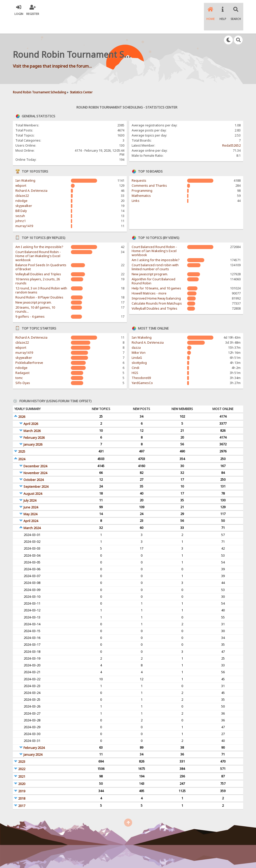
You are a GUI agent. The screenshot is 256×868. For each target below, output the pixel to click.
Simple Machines (116, 855)
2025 (22, 437)
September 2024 (36, 472)
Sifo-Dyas (23, 368)
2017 (22, 791)
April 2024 (31, 506)
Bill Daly (21, 196)
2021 (22, 762)
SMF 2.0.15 (73, 855)
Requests (139, 166)
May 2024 (30, 499)
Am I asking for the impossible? (39, 232)
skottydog (139, 348)
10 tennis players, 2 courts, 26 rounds (38, 267)
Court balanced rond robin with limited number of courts (155, 252)
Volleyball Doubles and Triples (38, 260)
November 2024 (35, 458)
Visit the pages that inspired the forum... (52, 51)
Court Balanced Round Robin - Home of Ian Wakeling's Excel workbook (38, 241)
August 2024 (33, 479)
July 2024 (30, 486)
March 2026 (32, 416)
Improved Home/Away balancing (156, 284)
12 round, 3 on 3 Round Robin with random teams (41, 276)
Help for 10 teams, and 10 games (156, 274)
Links (136, 186)
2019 (22, 777)
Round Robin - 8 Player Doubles (39, 283)
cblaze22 (22, 181)
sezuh (20, 201)
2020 (22, 769)
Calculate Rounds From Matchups (157, 289)
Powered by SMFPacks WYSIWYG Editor (162, 855)
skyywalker (24, 191)
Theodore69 (141, 363)
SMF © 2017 (93, 855)
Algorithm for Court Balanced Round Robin (153, 267)
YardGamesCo (142, 368)
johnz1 (21, 206)
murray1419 (24, 211)
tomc (19, 363)
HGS (135, 358)
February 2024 (34, 733)
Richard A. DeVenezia (31, 176)
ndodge (21, 186)
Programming (142, 176)
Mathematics (141, 181)
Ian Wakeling (25, 166)
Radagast (22, 358)
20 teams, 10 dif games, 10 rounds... (35, 295)
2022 (22, 754)
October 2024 (34, 465)
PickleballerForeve (29, 348)
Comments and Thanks (149, 171)
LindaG (137, 343)
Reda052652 (231, 131)
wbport (21, 171)
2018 (22, 784)
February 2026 (34, 423)
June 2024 (31, 493)
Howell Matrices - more (149, 279)
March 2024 (32, 513)
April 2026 (31, 409)
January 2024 (33, 740)
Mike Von (139, 338)
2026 (22, 402)
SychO (144, 860)
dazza (136, 333)
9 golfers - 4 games (30, 302)
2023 (22, 747)
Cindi (135, 353)
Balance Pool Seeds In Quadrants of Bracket (41, 252)
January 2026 (33, 430)
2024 (22, 444)
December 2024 (35, 452)
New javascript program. (34, 288)
